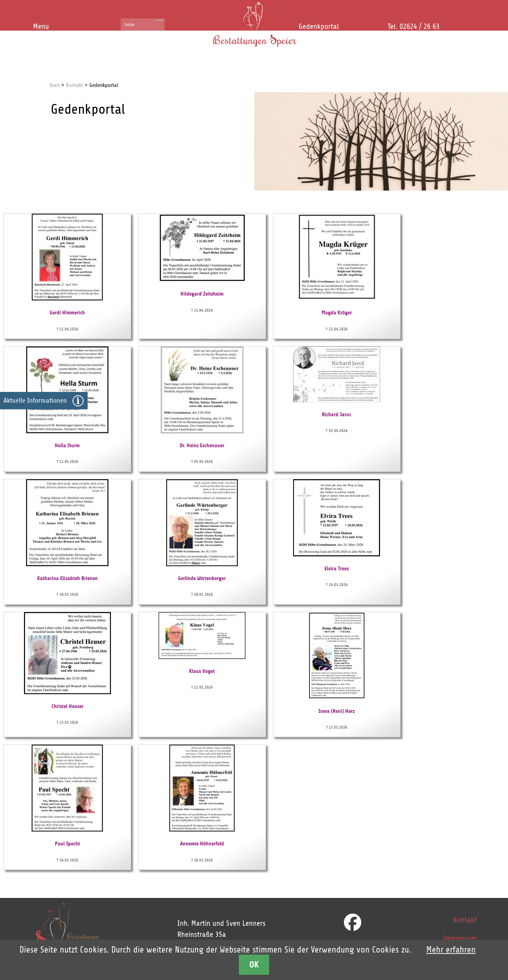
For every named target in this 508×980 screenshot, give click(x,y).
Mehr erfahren (451, 950)
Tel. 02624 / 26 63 (414, 26)
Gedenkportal (319, 26)
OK (254, 965)
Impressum (460, 938)
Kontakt (465, 920)
